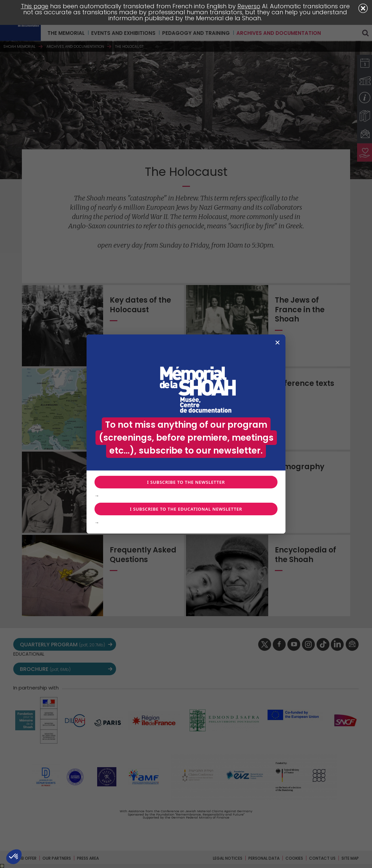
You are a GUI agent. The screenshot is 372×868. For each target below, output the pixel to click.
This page (34, 6)
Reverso (249, 6)
